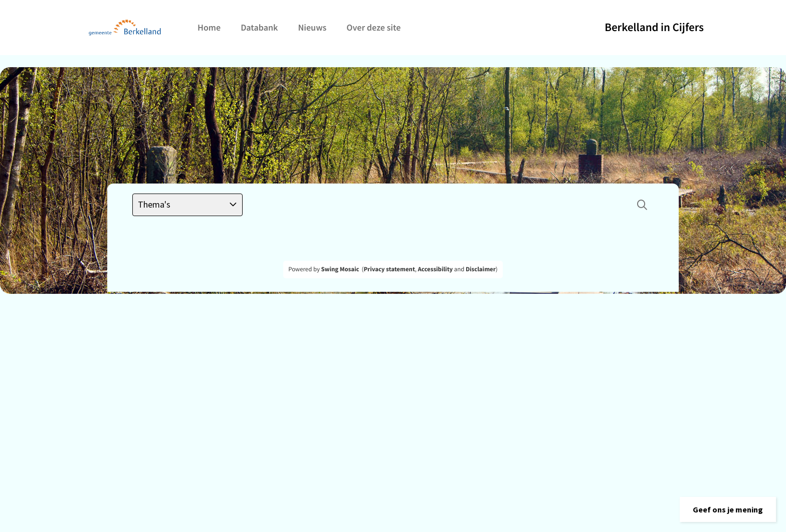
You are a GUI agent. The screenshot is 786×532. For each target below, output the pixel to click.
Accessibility (436, 269)
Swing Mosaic (340, 269)
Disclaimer (481, 269)
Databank (259, 27)
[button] (728, 509)
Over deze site (373, 27)
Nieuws (312, 27)
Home (209, 27)
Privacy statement (389, 269)
